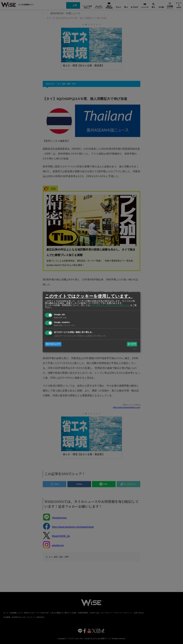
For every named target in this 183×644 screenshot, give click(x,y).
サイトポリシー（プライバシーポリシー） (110, 305)
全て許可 (132, 344)
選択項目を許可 (53, 344)
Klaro (135, 349)
